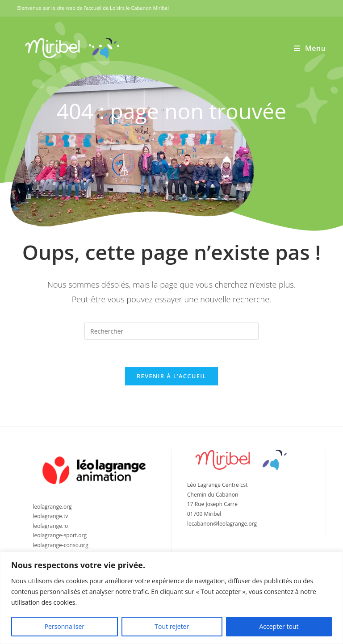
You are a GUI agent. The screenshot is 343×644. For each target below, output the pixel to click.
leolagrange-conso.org (60, 545)
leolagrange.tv (50, 516)
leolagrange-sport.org (60, 535)
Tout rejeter (172, 626)
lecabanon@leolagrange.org (222, 524)
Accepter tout (279, 626)
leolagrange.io (50, 526)
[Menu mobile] (310, 48)
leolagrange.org (52, 507)
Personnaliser (65, 626)
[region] (171, 598)
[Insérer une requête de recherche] (171, 331)
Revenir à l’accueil (171, 376)
